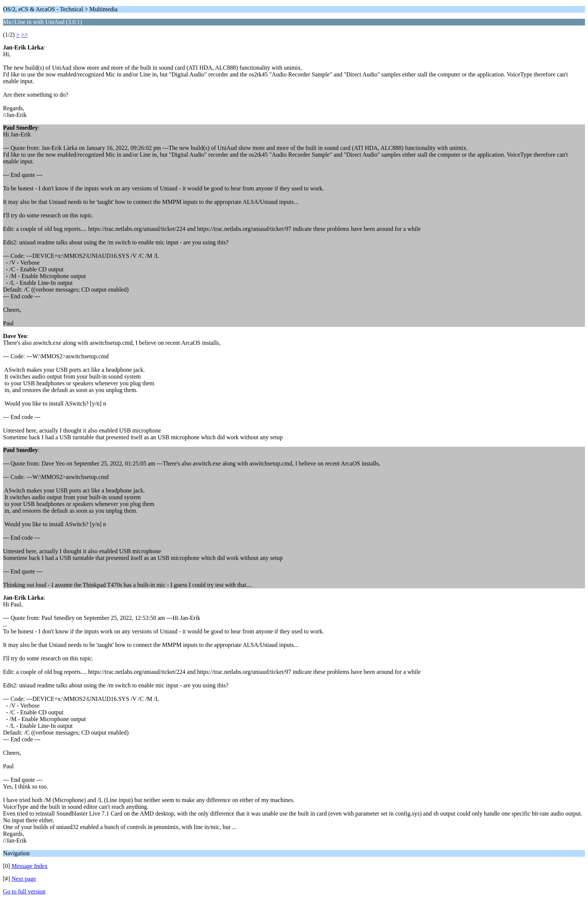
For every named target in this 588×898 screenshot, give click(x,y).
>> (24, 35)
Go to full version (24, 891)
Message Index (30, 866)
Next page (24, 879)
